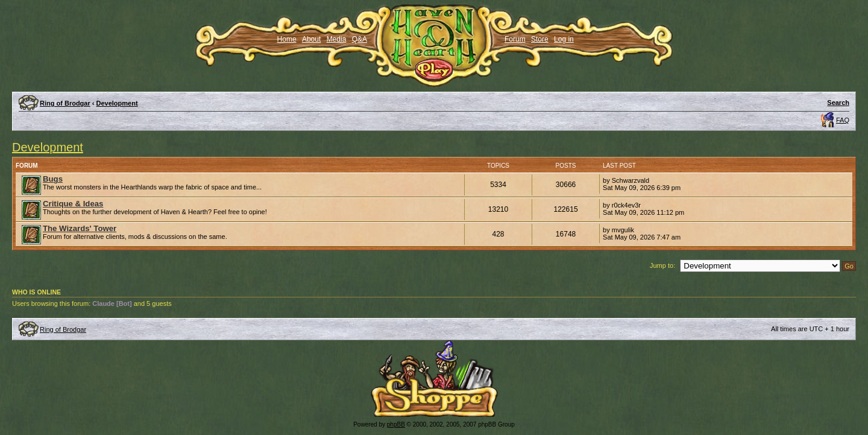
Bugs (53, 179)
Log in (564, 39)
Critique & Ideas (73, 204)
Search (838, 103)
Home (287, 39)
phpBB (396, 424)
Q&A (360, 39)
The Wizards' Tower (80, 228)
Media (337, 39)
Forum (515, 39)
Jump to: (662, 265)
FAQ (843, 120)
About (311, 39)
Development (117, 103)
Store (540, 39)
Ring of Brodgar (65, 103)
